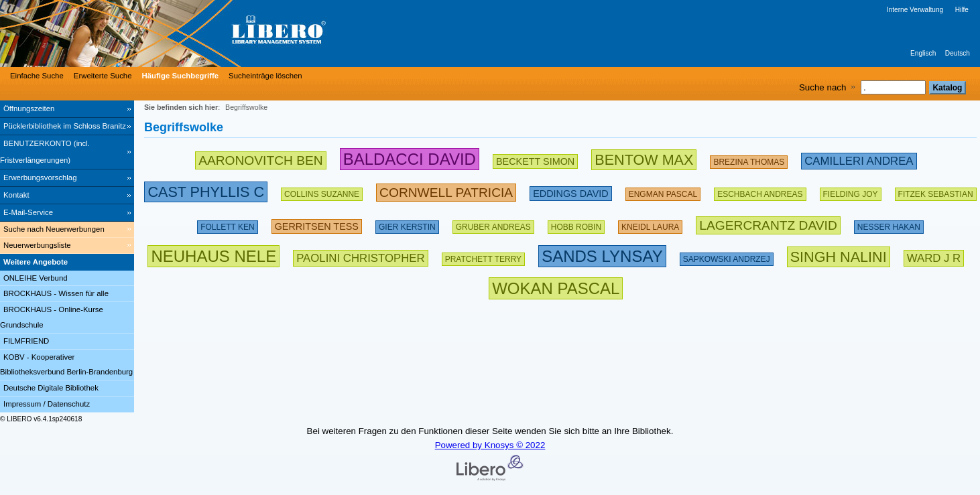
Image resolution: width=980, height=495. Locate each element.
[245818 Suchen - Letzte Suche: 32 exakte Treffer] (261, 159)
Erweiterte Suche (103, 76)
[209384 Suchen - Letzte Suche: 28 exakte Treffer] (535, 159)
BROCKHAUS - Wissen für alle (56, 293)
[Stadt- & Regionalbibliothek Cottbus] (201, 33)
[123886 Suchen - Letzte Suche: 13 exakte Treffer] (663, 191)
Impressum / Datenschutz (47, 404)
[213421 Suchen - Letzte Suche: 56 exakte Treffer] (859, 159)
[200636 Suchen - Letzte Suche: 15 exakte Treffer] (570, 191)
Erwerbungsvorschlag (40, 178)
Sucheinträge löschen (265, 76)
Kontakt (16, 195)
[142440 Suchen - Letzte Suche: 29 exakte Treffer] (727, 256)
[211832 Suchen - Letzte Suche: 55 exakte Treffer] (317, 224)
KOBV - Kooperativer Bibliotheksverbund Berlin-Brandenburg (66, 365)
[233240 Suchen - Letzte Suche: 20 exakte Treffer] (768, 224)
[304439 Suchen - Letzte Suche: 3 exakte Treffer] (602, 256)
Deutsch (958, 53)
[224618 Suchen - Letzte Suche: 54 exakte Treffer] (446, 191)
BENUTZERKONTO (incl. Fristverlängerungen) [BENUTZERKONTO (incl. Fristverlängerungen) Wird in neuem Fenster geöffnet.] (45, 152)
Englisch (923, 53)
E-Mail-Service (28, 212)
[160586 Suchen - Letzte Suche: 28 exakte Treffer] (322, 191)
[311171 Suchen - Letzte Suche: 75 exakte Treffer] (213, 256)
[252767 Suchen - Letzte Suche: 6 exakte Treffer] (206, 191)
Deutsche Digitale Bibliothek (51, 388)
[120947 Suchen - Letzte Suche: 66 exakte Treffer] (493, 224)
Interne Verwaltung (915, 10)
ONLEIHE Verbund (36, 278)
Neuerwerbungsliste (37, 245)
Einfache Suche (37, 76)
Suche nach (822, 87)
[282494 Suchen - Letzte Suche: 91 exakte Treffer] (410, 159)
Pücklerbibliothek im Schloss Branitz (65, 126)
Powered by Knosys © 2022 (490, 445)
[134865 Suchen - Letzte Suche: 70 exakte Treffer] (936, 191)
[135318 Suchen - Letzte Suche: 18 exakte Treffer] (576, 224)
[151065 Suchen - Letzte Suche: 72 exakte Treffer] (889, 224)
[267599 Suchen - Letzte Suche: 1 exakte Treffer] (839, 256)
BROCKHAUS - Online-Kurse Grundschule (52, 317)
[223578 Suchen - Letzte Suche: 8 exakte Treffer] (934, 256)
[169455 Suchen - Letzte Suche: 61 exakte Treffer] (227, 224)
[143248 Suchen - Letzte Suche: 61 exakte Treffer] (407, 224)
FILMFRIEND (26, 341)
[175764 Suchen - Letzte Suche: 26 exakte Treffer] (749, 159)
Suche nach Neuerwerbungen (54, 229)
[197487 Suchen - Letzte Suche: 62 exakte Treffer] (760, 191)
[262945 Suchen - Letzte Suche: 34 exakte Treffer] (644, 159)
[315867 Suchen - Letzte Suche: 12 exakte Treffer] (556, 288)
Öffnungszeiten (29, 109)
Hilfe (962, 10)
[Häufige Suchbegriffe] (179, 76)
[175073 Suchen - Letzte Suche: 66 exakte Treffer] (483, 256)
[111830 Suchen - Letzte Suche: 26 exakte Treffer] (650, 224)
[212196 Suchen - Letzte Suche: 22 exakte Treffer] (360, 256)
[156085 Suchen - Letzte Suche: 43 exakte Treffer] (851, 191)
